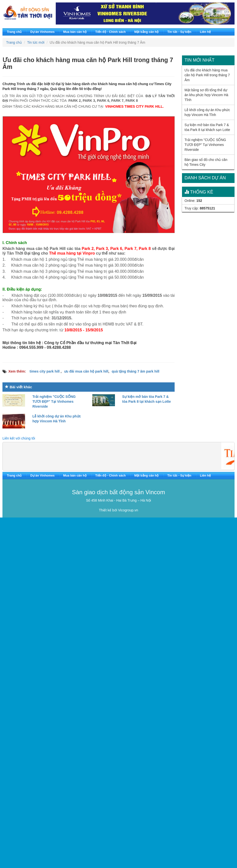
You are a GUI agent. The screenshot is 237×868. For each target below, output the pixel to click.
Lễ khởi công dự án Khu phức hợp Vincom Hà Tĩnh (207, 112)
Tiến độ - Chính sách (111, 32)
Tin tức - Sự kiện (179, 32)
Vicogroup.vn (128, 510)
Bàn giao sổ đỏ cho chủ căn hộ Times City (206, 162)
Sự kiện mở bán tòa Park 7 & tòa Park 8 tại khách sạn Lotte (207, 127)
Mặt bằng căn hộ (147, 32)
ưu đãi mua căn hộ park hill (86, 371)
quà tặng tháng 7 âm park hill (136, 371)
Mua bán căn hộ (75, 32)
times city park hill (45, 371)
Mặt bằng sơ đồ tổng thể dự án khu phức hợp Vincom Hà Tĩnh (206, 95)
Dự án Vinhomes (42, 32)
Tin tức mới (36, 42)
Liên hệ (205, 32)
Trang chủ (14, 32)
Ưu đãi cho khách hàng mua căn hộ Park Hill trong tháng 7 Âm (207, 75)
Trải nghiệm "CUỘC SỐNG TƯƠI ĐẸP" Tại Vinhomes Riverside (54, 402)
